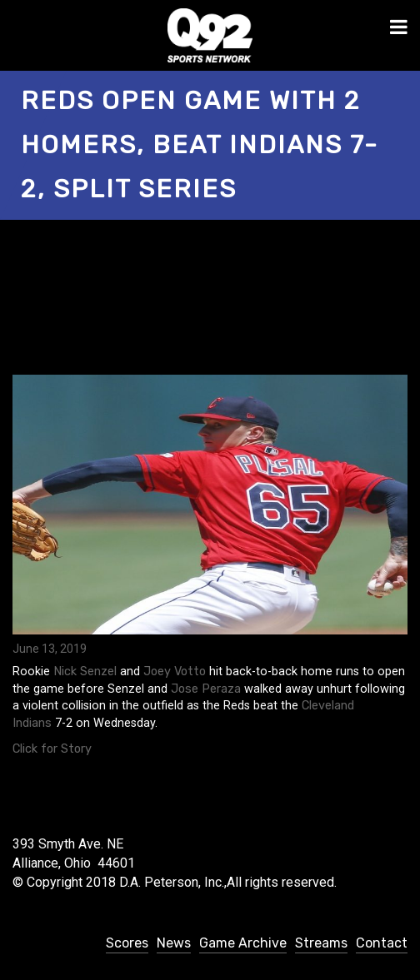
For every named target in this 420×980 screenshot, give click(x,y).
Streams (321, 943)
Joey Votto (175, 672)
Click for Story (52, 749)
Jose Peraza (206, 689)
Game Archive (243, 943)
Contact (382, 943)
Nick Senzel (85, 672)
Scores (127, 943)
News (174, 943)
